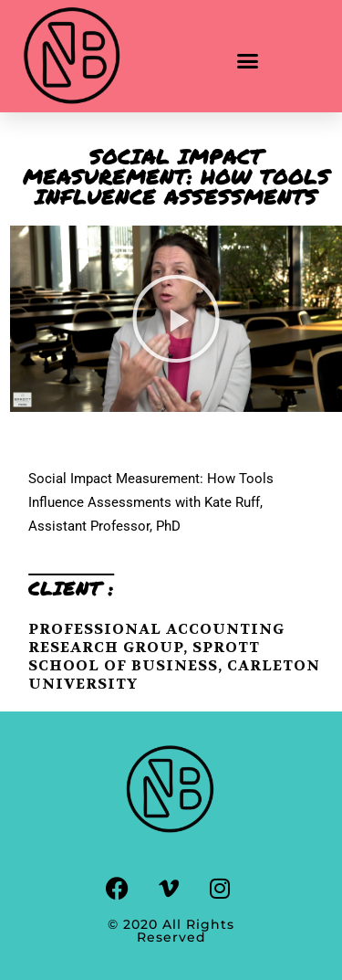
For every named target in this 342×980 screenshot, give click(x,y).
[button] (248, 61)
